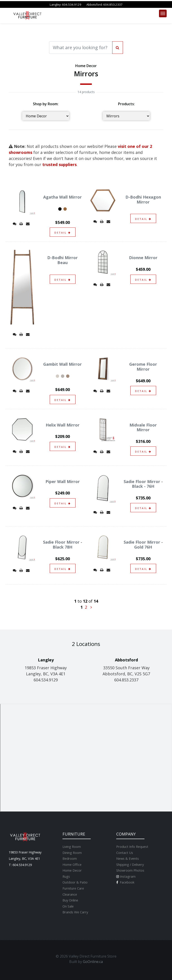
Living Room (72, 847)
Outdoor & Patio (75, 882)
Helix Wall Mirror (63, 425)
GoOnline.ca (93, 962)
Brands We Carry (75, 912)
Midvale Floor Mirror (143, 427)
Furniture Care (73, 888)
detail (63, 233)
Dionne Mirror (143, 258)
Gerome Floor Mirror (143, 367)
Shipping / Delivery (130, 864)
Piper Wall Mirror (63, 481)
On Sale (68, 906)
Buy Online (70, 900)
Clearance (70, 894)
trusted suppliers (59, 164)
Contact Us (125, 853)
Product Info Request (132, 847)
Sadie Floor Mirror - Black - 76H (143, 484)
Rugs (66, 876)
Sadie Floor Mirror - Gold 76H (143, 545)
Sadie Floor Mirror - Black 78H (63, 545)
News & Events (128, 858)
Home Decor (72, 870)
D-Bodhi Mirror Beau (62, 260)
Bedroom (70, 858)
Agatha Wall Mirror (62, 197)
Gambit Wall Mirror (62, 364)
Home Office (72, 864)
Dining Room (72, 853)
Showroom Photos (130, 870)
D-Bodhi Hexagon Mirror (143, 199)
